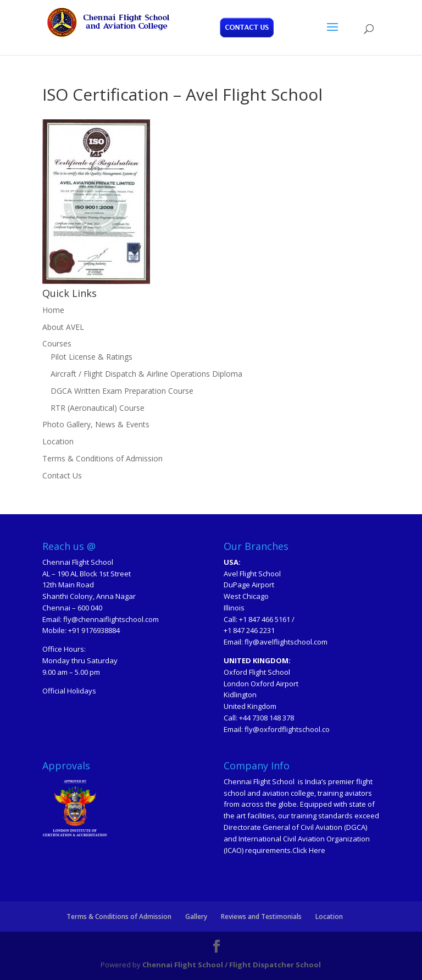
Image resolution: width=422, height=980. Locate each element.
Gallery (196, 916)
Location (58, 441)
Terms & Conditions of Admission (102, 458)
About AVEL (63, 327)
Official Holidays (69, 691)
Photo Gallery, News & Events (96, 424)
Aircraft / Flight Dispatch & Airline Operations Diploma (146, 374)
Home (53, 310)
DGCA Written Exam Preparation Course (122, 391)
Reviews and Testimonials (261, 916)
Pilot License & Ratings (91, 357)
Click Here (309, 850)
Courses (57, 343)
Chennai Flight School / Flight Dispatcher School (232, 965)
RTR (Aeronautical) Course (98, 408)
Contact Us (62, 475)
